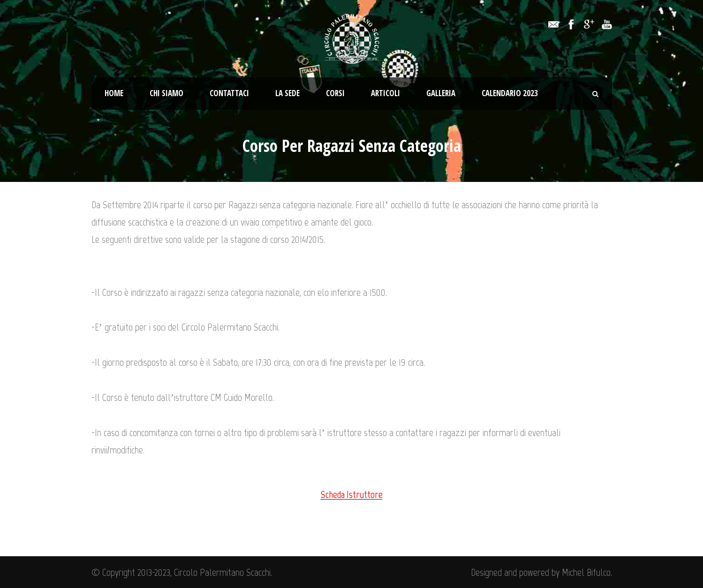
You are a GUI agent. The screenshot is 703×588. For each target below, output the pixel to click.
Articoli (386, 93)
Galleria (441, 93)
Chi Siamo (166, 93)
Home (114, 93)
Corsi (335, 93)
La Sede (287, 93)
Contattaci (229, 93)
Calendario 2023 (510, 93)
